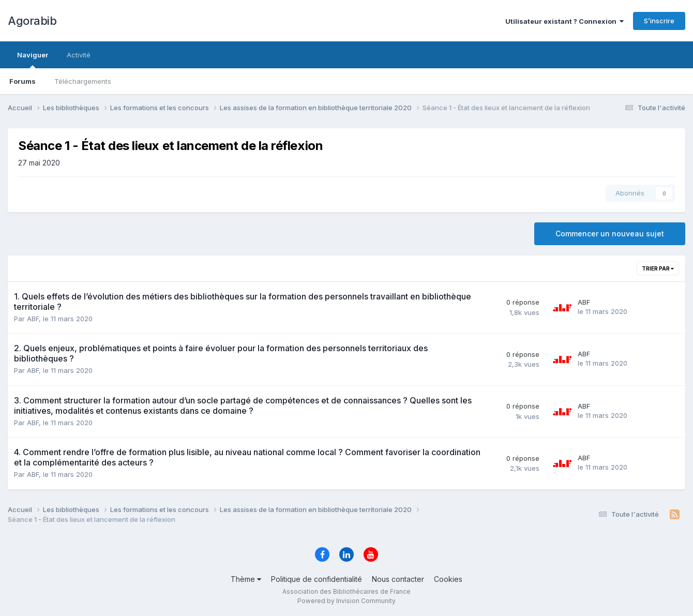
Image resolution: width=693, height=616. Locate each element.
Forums (22, 81)
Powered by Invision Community (346, 601)
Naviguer (33, 59)
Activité (79, 55)
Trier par (658, 268)
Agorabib (32, 21)
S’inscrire (659, 21)
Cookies (448, 579)
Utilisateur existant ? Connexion (564, 21)
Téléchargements (83, 81)
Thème (246, 579)
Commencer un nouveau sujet (610, 234)
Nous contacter (398, 579)
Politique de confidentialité (317, 579)
